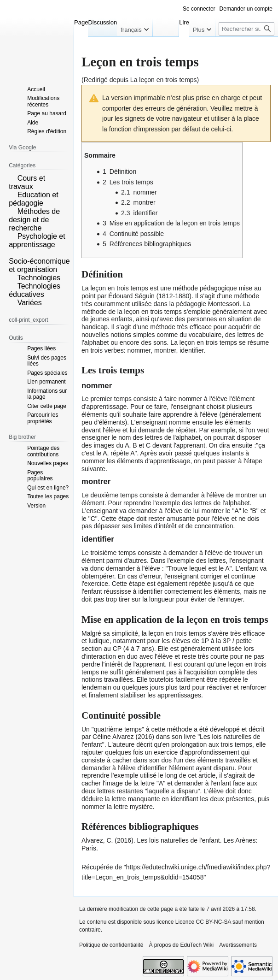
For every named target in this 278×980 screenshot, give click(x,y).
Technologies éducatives (35, 290)
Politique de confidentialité (111, 945)
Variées (30, 303)
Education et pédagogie (33, 199)
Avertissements (238, 945)
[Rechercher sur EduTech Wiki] (246, 29)
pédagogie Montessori (208, 304)
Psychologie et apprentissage (37, 240)
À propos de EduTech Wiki (181, 945)
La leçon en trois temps (164, 80)
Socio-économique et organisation (39, 265)
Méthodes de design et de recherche (34, 220)
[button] (12, 177)
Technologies (39, 278)
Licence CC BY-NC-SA (203, 922)
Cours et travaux (27, 182)
